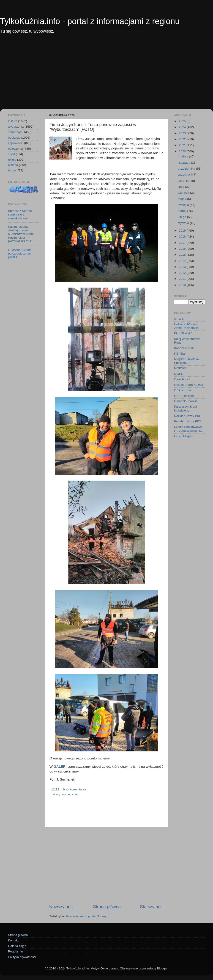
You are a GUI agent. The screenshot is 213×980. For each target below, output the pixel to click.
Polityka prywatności (22, 957)
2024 (183, 127)
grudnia (183, 156)
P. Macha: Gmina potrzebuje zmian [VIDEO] (20, 253)
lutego (182, 217)
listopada (184, 163)
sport (11, 154)
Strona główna (107, 907)
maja (182, 199)
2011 (183, 279)
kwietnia (184, 205)
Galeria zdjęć (17, 946)
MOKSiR (180, 368)
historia (13, 165)
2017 (183, 243)
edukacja (14, 138)
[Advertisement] (106, 74)
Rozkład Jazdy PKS (188, 421)
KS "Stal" (180, 354)
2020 (183, 151)
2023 (183, 133)
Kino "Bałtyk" (183, 333)
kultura (13, 121)
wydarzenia (70, 794)
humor (12, 170)
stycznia (184, 223)
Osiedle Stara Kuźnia (189, 385)
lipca (181, 187)
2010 (183, 285)
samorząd (15, 132)
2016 (183, 249)
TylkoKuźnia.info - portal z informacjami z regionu (90, 21)
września (184, 175)
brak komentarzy (74, 789)
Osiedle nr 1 (182, 379)
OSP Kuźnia (182, 390)
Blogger (162, 968)
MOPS (179, 374)
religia (12, 160)
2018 (183, 237)
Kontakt (13, 940)
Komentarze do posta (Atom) (86, 916)
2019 (183, 231)
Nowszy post (61, 907)
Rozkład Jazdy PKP (188, 416)
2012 (183, 273)
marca (182, 211)
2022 (183, 139)
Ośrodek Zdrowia (186, 401)
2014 (183, 261)
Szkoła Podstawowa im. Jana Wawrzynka (188, 429)
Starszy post (152, 907)
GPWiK (179, 319)
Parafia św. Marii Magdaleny (185, 408)
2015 (183, 255)
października (187, 169)
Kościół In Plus (184, 348)
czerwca (184, 193)
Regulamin (15, 951)
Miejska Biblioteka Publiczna (186, 361)
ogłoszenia (15, 149)
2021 (183, 145)
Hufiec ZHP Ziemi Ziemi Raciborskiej (187, 326)
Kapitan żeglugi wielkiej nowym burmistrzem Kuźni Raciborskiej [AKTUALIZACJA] (21, 234)
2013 (183, 267)
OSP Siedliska (184, 396)
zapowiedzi (16, 143)
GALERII (60, 767)
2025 (183, 121)
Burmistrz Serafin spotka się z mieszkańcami (20, 214)
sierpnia (184, 181)
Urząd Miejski (183, 436)
